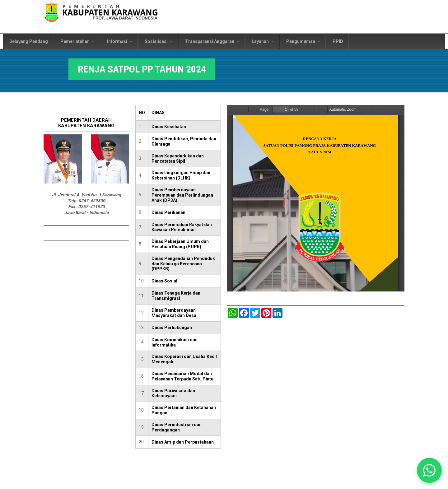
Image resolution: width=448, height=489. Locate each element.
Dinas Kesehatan (169, 127)
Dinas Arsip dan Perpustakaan (183, 442)
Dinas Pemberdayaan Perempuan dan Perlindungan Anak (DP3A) (182, 195)
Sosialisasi (159, 41)
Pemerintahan (77, 41)
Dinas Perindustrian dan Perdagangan (177, 427)
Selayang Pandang (29, 41)
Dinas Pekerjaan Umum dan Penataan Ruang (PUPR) (180, 244)
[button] (429, 470)
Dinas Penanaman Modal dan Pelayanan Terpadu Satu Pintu (182, 376)
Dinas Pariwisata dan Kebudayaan (173, 393)
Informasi (120, 41)
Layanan (263, 41)
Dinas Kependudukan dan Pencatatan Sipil (178, 158)
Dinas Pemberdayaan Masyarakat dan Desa (174, 313)
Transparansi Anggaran (212, 41)
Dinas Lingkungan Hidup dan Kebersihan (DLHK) (181, 175)
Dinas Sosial (164, 281)
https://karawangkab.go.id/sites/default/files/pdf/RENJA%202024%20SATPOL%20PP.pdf (316, 198)
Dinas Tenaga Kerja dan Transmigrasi (176, 296)
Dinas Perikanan (168, 212)
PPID (338, 41)
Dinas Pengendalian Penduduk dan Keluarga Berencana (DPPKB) (183, 264)
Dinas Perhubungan (172, 328)
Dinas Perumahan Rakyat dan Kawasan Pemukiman (182, 227)
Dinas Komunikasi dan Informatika (175, 342)
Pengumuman (303, 41)
